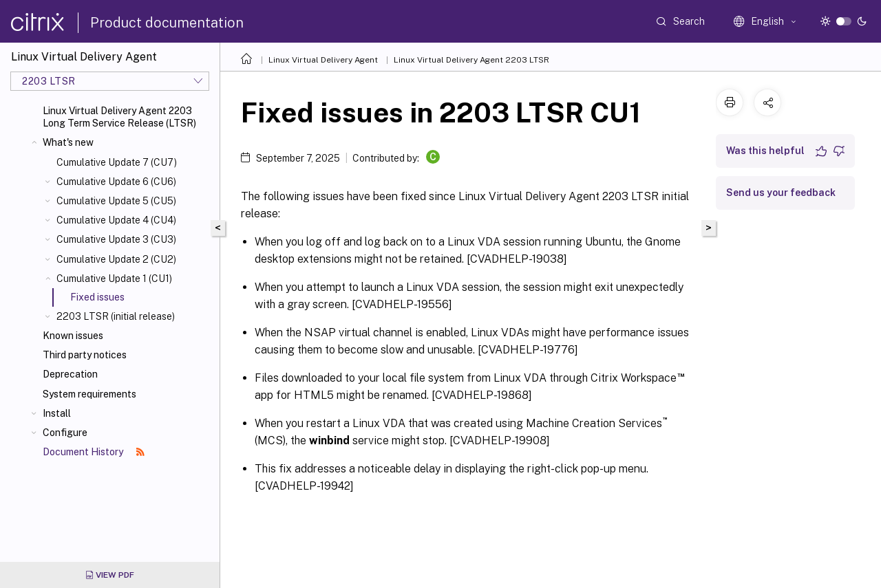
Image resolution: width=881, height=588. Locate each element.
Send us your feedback (781, 193)
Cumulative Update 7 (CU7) (117, 162)
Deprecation (70, 374)
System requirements (89, 394)
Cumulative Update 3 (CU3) (116, 239)
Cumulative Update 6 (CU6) (116, 182)
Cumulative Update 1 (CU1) (114, 279)
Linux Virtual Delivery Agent (323, 60)
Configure (65, 433)
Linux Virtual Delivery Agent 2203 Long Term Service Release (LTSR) (119, 117)
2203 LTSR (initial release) (116, 316)
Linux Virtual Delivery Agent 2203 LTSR (471, 60)
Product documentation (167, 23)
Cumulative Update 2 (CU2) (116, 259)
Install (57, 413)
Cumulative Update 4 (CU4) (116, 220)
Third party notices (85, 355)
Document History (94, 452)
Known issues (73, 336)
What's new (68, 142)
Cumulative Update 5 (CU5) (116, 201)
